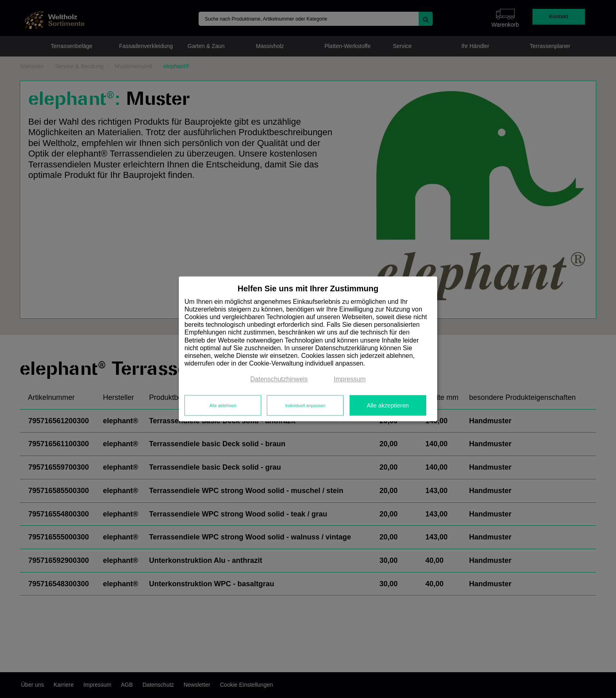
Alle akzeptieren (388, 405)
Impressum (350, 379)
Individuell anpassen (305, 405)
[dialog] (308, 349)
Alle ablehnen (223, 405)
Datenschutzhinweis (279, 379)
